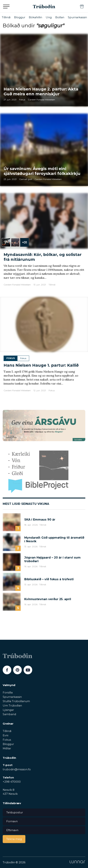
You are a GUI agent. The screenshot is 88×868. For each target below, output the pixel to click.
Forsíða (8, 692)
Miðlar (7, 748)
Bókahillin (35, 17)
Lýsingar (8, 710)
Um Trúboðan (12, 705)
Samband (9, 714)
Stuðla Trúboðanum (16, 701)
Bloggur (20, 17)
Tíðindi (6, 17)
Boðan (60, 17)
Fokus (7, 740)
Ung (49, 17)
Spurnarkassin (77, 17)
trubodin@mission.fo (17, 769)
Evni (5, 735)
